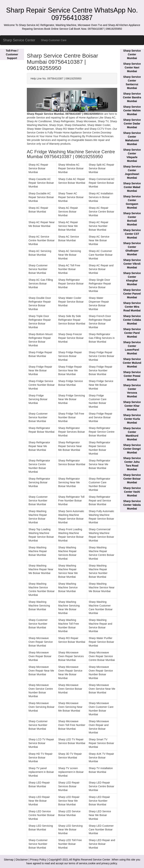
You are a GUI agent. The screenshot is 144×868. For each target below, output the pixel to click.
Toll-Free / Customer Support (12, 54)
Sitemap (9, 860)
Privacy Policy (38, 860)
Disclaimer (22, 860)
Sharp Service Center (19, 40)
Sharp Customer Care (54, 40)
